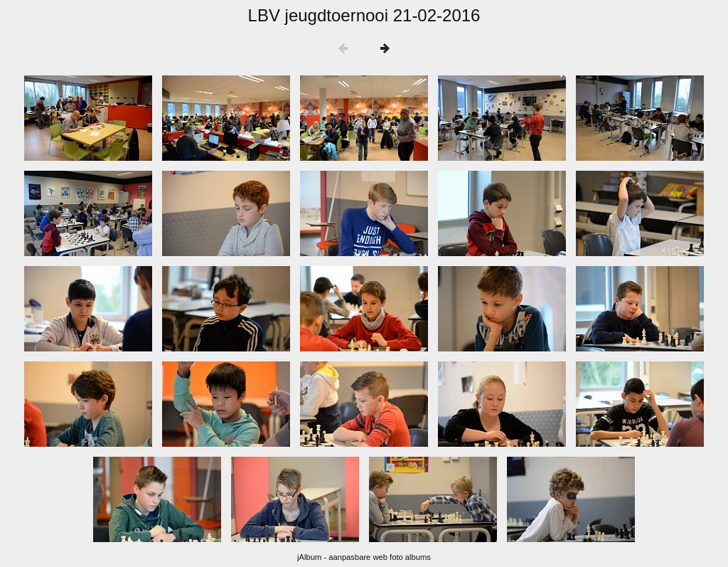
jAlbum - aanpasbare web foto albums (364, 557)
